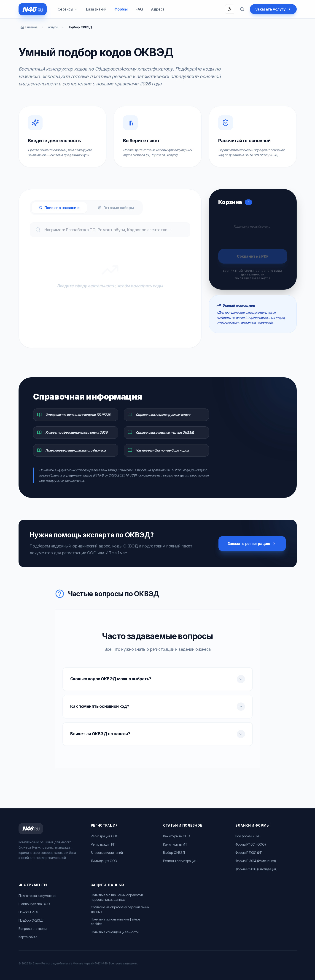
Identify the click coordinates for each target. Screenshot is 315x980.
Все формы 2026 (248, 836)
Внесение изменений (107, 853)
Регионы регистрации (180, 861)
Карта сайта (28, 937)
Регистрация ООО (105, 836)
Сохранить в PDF (253, 256)
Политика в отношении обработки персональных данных (117, 897)
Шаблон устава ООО (34, 904)
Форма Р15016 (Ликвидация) (257, 869)
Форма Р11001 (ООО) (251, 844)
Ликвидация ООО (104, 861)
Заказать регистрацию (252, 544)
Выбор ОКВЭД (174, 853)
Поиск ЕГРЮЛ (29, 912)
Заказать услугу (273, 9)
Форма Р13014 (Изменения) (256, 861)
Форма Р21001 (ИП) (250, 853)
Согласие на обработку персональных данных (120, 909)
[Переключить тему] (230, 9)
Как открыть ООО (177, 836)
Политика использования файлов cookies (116, 921)
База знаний (96, 9)
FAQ (139, 9)
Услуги (53, 27)
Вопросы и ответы (33, 929)
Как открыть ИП (175, 844)
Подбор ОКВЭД (31, 920)
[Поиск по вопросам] (242, 9)
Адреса (158, 9)
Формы (121, 9)
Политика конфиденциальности (115, 932)
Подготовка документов (38, 896)
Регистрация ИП (103, 844)
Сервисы (68, 9)
